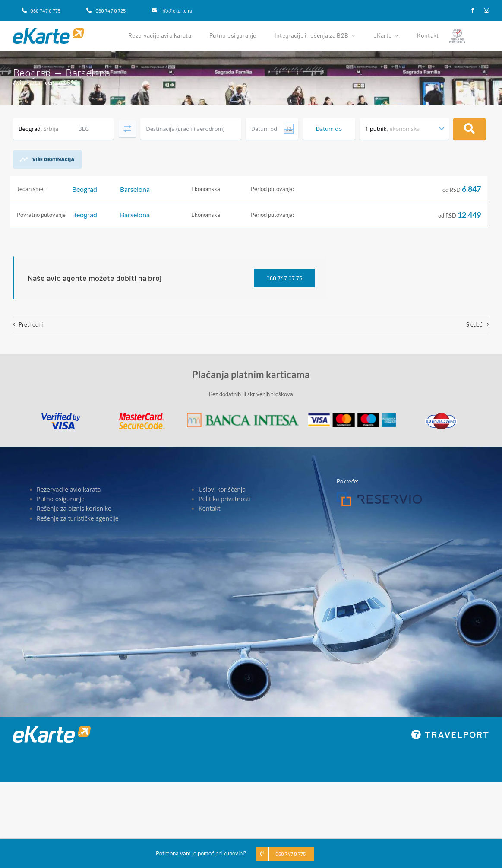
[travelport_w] (450, 732)
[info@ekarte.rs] (172, 10)
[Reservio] (379, 495)
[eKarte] (49, 31)
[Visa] (61, 416)
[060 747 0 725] (106, 10)
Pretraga (469, 129)
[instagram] (486, 10)
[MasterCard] (142, 416)
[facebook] (473, 10)
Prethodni (31, 324)
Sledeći (475, 324)
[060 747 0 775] (41, 10)
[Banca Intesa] (243, 416)
